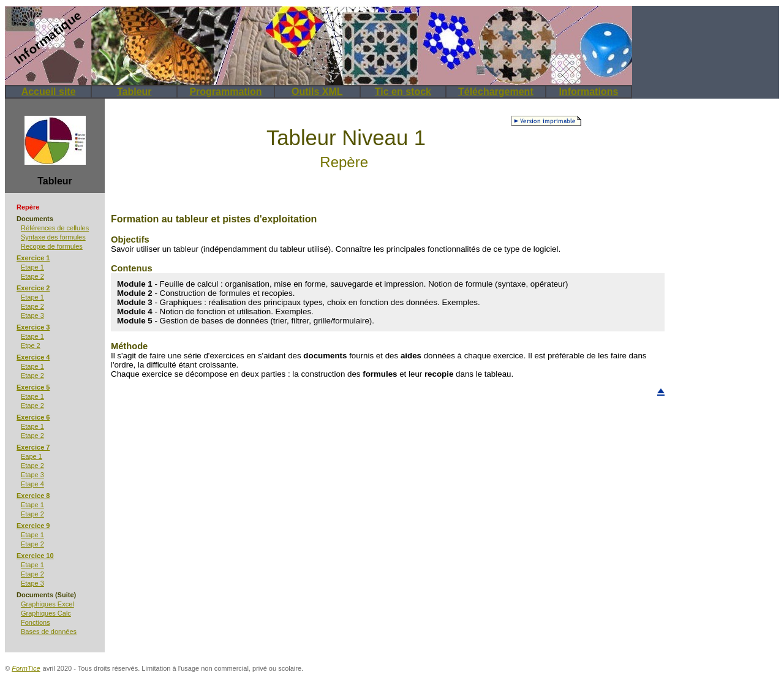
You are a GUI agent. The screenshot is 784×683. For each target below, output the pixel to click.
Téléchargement (496, 92)
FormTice (26, 668)
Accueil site (49, 92)
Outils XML (317, 92)
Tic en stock (403, 92)
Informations (588, 92)
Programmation (225, 92)
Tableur (134, 92)
